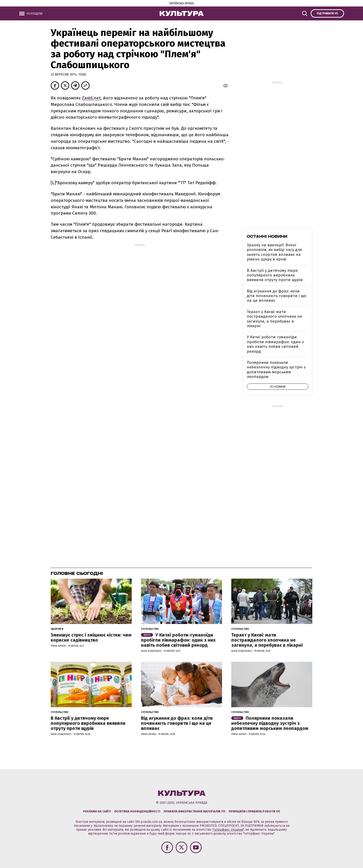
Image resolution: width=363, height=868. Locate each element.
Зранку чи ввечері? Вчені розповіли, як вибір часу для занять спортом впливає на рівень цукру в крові (274, 252)
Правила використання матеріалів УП (194, 811)
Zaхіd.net (91, 98)
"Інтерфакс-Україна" (228, 830)
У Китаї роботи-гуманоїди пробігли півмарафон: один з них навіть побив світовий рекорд (275, 344)
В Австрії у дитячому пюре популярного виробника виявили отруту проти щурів (275, 275)
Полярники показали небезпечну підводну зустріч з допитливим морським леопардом (276, 370)
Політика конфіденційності (137, 811)
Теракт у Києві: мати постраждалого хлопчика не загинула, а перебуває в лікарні (274, 319)
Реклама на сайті (97, 811)
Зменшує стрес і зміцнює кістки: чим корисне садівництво (91, 637)
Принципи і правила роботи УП (254, 811)
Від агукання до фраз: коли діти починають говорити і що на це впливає (277, 296)
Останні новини (267, 236)
